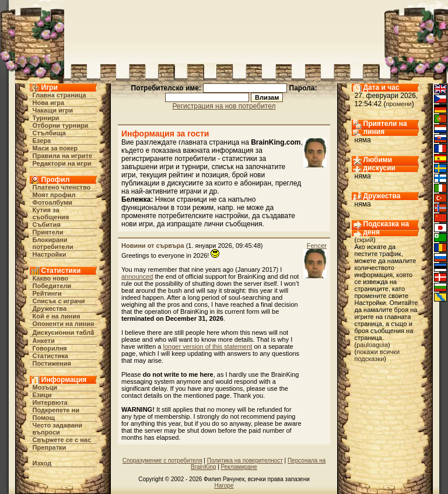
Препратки (50, 447)
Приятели (48, 232)
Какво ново (51, 278)
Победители (52, 286)
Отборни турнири (61, 125)
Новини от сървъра (153, 246)
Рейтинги (47, 293)
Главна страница (60, 95)
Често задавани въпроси (58, 429)
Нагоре (224, 486)
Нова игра (49, 103)
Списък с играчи (59, 301)
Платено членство (62, 187)
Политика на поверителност (245, 460)
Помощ (44, 418)
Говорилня (50, 348)
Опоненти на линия (64, 324)
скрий (365, 240)
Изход (42, 463)
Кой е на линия (57, 316)
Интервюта (50, 402)
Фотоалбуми (52, 202)
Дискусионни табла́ (64, 332)
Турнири (46, 118)
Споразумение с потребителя (162, 460)
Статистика (51, 356)
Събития (47, 225)
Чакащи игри (53, 110)
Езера (42, 141)
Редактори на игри (62, 163)
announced (137, 276)
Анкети (44, 341)
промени (399, 104)
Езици (42, 395)
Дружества (50, 309)
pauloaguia (372, 345)
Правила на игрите (63, 156)
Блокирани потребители (53, 243)
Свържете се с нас (62, 440)
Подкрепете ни (56, 410)
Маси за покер (55, 148)
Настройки (50, 254)
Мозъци (45, 387)
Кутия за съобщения (51, 213)
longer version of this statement (208, 346)
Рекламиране (239, 467)
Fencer (317, 246)
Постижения (52, 363)
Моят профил (54, 195)
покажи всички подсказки (377, 355)
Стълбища (49, 133)
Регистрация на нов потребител (224, 106)
